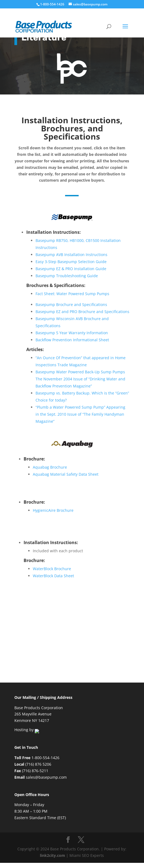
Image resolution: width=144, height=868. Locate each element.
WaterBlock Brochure (52, 566)
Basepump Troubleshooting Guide (67, 276)
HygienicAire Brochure (53, 507)
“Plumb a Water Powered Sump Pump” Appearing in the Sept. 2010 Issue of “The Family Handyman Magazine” (80, 414)
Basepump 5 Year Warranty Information (72, 333)
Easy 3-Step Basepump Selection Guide (71, 262)
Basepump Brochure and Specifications (71, 304)
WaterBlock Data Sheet (53, 574)
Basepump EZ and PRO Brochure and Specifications (82, 312)
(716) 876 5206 (38, 761)
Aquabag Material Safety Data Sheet (66, 470)
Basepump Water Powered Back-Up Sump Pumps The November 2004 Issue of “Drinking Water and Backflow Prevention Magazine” (80, 379)
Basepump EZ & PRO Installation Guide (71, 269)
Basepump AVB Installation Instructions (71, 255)
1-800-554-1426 (53, 4)
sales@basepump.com (46, 774)
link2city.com (52, 853)
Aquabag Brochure (50, 463)
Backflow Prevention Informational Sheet (72, 340)
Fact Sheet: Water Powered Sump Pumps (72, 294)
